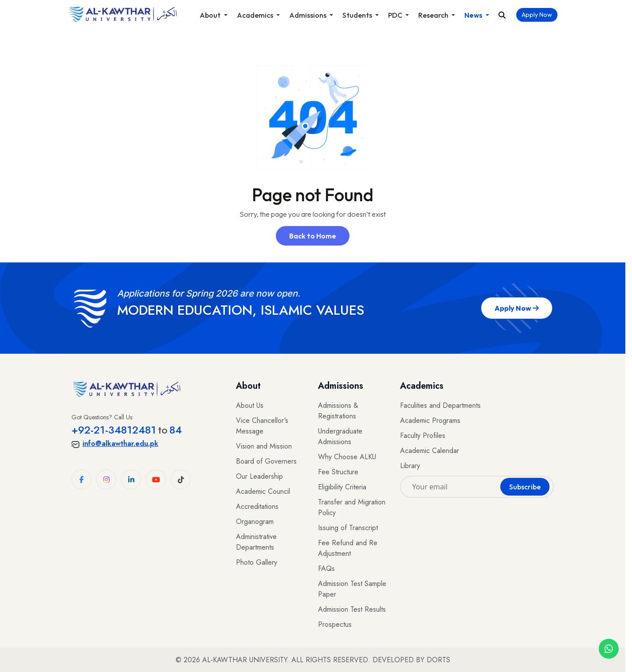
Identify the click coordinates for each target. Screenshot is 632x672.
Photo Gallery (257, 562)
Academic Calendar (430, 451)
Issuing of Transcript (348, 528)
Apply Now (537, 15)
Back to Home (313, 236)
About (211, 15)
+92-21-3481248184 (127, 430)
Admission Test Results (352, 609)
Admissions (308, 15)
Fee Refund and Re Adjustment (348, 548)
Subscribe (525, 487)
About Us (250, 405)
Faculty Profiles (423, 436)
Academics (256, 15)
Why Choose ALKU (347, 457)
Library (410, 466)
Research (434, 15)
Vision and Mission (264, 446)
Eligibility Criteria (342, 487)
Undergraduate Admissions (340, 436)
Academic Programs (430, 420)
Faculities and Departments (440, 405)
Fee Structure (338, 472)
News (474, 15)
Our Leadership (259, 476)
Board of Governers (266, 461)
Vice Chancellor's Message (262, 426)
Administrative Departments (256, 542)
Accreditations (257, 506)
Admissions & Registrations (338, 411)
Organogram (255, 522)
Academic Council (263, 491)
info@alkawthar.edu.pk (115, 443)
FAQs (326, 568)
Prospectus (335, 624)
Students (358, 15)
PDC (396, 15)
